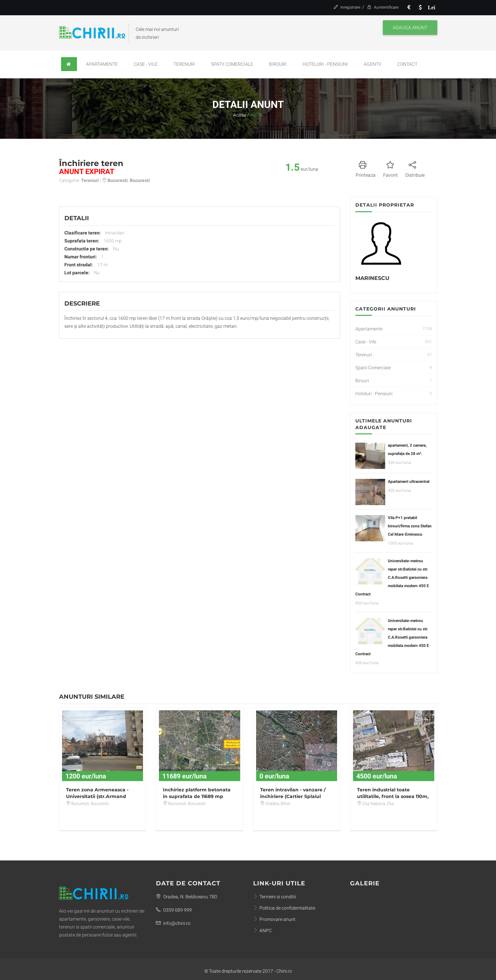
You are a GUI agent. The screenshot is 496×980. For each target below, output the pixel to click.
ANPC (262, 931)
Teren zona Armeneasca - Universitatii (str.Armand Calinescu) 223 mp (97, 796)
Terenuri (184, 64)
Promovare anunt (274, 919)
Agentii (372, 64)
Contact (407, 64)
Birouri (278, 64)
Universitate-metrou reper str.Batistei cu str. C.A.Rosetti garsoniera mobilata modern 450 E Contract (392, 578)
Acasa (240, 115)
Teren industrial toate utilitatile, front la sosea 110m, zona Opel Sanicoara (393, 796)
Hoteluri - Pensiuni (325, 64)
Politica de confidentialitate (284, 908)
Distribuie (415, 168)
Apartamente (102, 64)
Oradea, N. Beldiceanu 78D (187, 897)
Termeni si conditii (275, 897)
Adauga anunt (410, 28)
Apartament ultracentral (409, 482)
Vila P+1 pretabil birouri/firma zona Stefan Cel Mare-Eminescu (410, 526)
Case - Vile (146, 64)
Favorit (390, 168)
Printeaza (366, 168)
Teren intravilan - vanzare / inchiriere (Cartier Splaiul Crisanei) (293, 796)
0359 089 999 (174, 910)
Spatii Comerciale (232, 64)
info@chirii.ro (173, 923)
